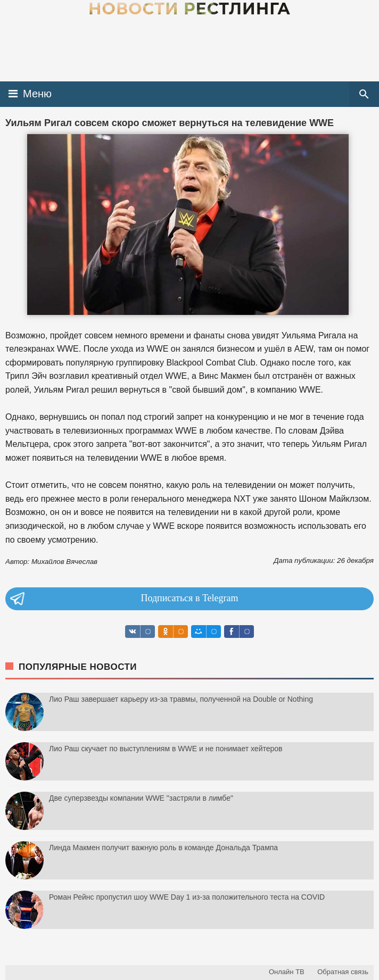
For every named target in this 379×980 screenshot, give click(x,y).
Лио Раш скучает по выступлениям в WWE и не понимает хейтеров (166, 749)
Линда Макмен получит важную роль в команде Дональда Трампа (163, 848)
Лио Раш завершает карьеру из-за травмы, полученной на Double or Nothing (181, 699)
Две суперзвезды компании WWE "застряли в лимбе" (141, 798)
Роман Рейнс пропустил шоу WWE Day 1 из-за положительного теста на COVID (187, 897)
